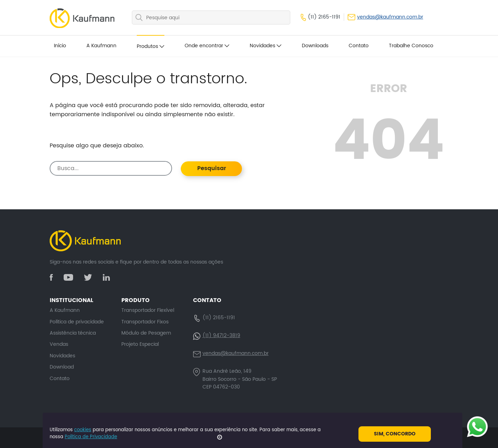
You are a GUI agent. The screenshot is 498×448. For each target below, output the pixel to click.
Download (62, 367)
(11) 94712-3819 (221, 335)
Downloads (315, 46)
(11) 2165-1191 (321, 17)
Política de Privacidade (91, 437)
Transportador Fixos (145, 322)
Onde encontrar (207, 46)
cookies (83, 430)
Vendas (59, 344)
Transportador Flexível (148, 310)
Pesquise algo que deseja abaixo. (97, 146)
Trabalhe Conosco (411, 46)
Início (60, 46)
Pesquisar (212, 168)
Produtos (151, 46)
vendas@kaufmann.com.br (385, 17)
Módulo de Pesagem (146, 333)
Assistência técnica (73, 333)
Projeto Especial (140, 344)
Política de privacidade (77, 322)
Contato (359, 46)
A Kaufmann (101, 46)
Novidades (266, 46)
